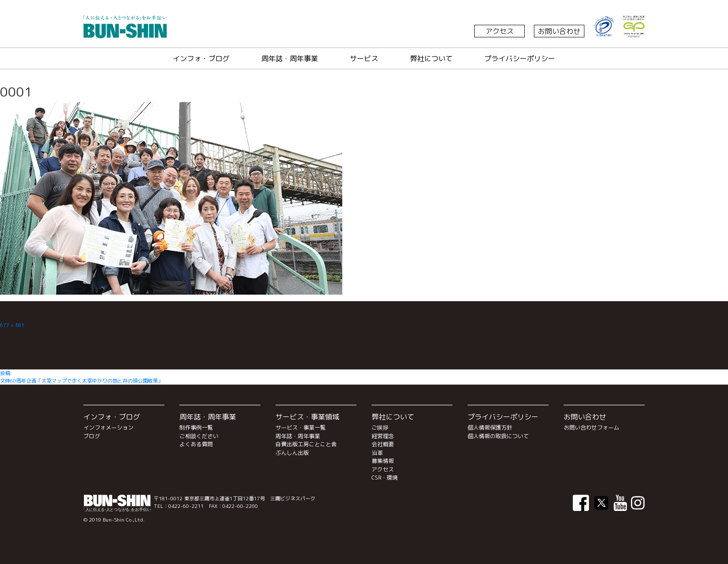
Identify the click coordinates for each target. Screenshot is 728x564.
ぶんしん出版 (292, 453)
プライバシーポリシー (520, 58)
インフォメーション (108, 428)
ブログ (92, 436)
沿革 (377, 453)
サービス (364, 58)
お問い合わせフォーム (591, 428)
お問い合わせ (559, 31)
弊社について (431, 58)
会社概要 (383, 444)
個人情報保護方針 (490, 428)
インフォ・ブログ (201, 58)
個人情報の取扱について (498, 436)
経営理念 (383, 436)
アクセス (499, 31)
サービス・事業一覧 (301, 428)
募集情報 (383, 461)
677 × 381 (12, 325)
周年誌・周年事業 (290, 58)
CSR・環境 (385, 478)
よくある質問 (196, 444)
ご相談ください (199, 436)
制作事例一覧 (196, 428)
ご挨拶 (380, 428)
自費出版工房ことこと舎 (306, 444)
